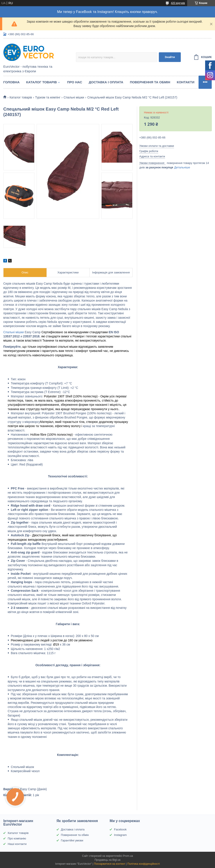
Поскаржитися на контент (109, 864)
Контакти (186, 82)
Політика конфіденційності (144, 864)
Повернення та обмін (150, 82)
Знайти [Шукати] (170, 57)
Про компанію (17, 838)
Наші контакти (17, 844)
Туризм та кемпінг (48, 97)
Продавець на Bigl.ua (107, 860)
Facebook (120, 829)
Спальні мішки (74, 97)
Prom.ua (128, 856)
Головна (11, 82)
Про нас (75, 82)
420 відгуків (178, 3)
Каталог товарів (41, 82)
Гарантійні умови (72, 840)
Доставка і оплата (106, 82)
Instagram (120, 835)
